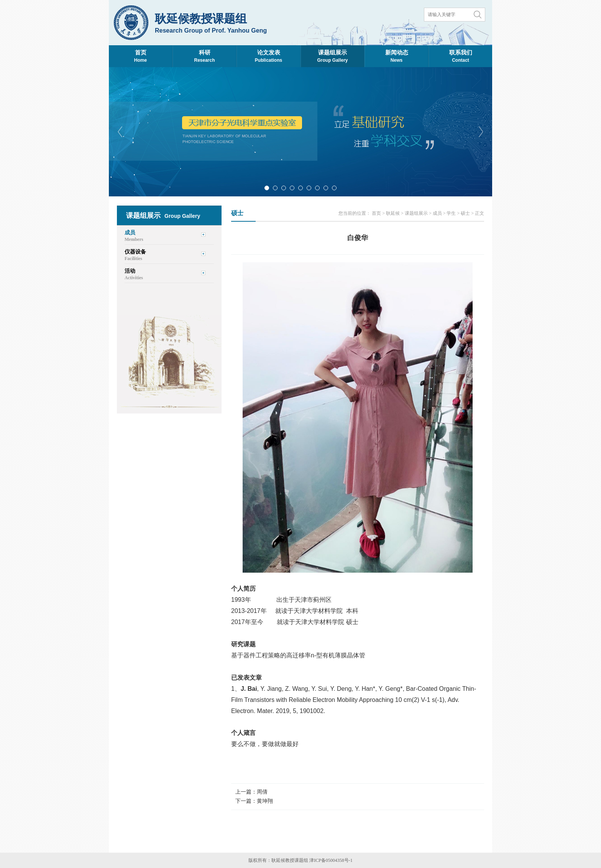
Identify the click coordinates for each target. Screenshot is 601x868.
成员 (437, 213)
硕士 (465, 213)
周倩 (262, 792)
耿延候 (393, 213)
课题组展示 (416, 213)
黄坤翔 (265, 801)
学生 (451, 213)
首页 (376, 213)
